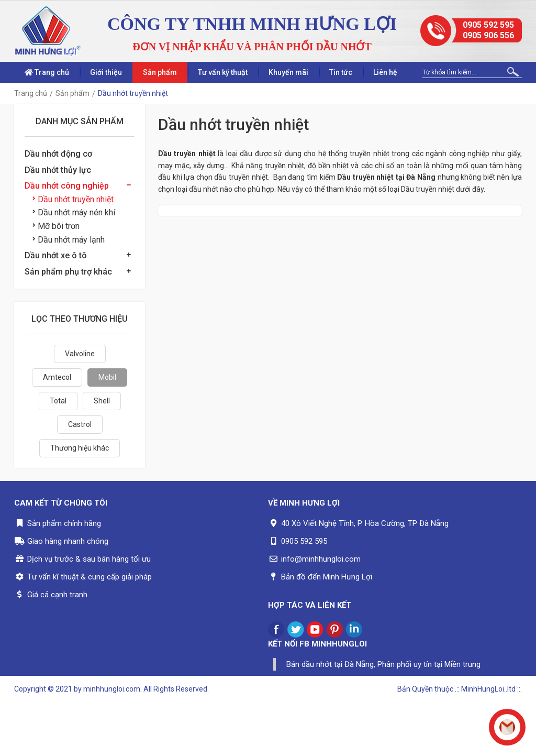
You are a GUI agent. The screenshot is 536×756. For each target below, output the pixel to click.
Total (58, 401)
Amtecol (57, 377)
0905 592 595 (488, 25)
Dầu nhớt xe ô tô (56, 255)
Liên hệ (385, 72)
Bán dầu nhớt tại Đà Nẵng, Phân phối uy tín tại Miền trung (383, 664)
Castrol (80, 424)
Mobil (107, 377)
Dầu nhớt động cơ (58, 154)
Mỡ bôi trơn (56, 226)
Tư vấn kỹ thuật (223, 72)
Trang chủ (47, 72)
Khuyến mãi (288, 72)
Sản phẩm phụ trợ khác (68, 272)
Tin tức (341, 72)
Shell (102, 401)
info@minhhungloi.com (321, 559)
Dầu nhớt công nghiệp (67, 186)
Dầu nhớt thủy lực (58, 170)
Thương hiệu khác (80, 448)
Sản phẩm (160, 72)
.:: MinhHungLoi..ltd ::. (488, 689)
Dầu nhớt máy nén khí (74, 212)
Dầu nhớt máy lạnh (69, 240)
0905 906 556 (488, 35)
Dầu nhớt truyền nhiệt (73, 199)
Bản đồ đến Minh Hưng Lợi (327, 577)
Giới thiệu (106, 72)
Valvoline (80, 354)
